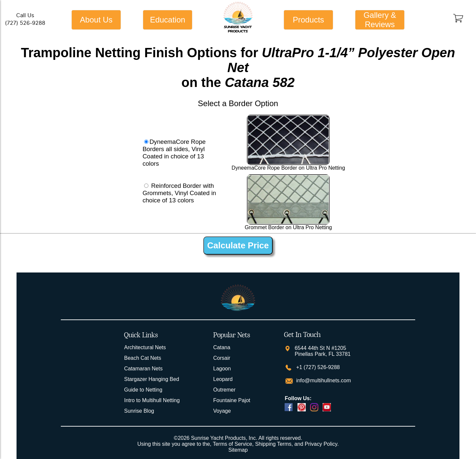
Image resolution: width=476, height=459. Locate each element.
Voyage (222, 411)
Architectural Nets (145, 347)
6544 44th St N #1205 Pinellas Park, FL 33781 (322, 351)
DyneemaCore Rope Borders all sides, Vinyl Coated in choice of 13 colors (174, 153)
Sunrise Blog (139, 411)
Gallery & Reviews (380, 20)
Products (309, 20)
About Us (96, 20)
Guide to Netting (143, 390)
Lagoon (222, 369)
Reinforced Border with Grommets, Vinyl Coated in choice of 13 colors (179, 193)
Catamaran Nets (143, 369)
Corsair (222, 358)
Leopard (223, 379)
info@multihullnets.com (323, 380)
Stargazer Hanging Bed (151, 379)
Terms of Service (233, 444)
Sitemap (238, 450)
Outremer (224, 390)
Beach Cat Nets (142, 358)
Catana (222, 347)
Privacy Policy (321, 444)
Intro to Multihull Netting (152, 400)
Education (168, 20)
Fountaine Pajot (232, 400)
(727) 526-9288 (25, 23)
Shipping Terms (273, 444)
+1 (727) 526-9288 (317, 367)
